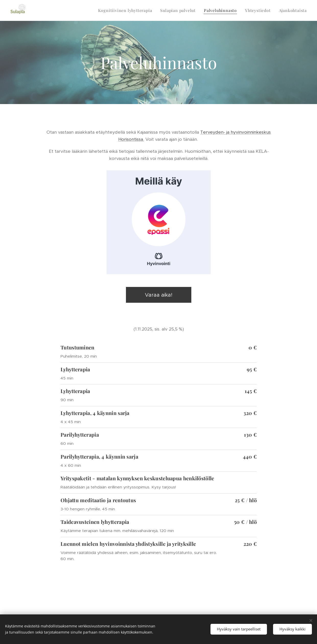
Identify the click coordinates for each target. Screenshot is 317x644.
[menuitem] (127, 10)
